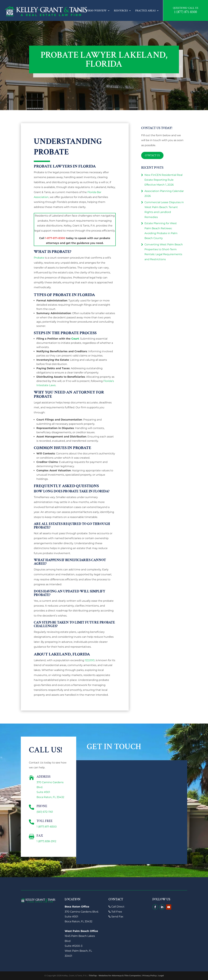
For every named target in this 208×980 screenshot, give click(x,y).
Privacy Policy (149, 976)
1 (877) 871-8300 (186, 12)
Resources (121, 11)
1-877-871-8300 (55, 238)
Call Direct (117, 907)
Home (79, 11)
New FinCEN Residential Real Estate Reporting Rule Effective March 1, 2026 (163, 180)
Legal (161, 976)
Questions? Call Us (186, 8)
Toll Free (115, 912)
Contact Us (153, 155)
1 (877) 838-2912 (46, 841)
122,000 (90, 660)
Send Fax (116, 917)
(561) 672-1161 (45, 812)
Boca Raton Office (77, 907)
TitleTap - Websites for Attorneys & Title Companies (115, 976)
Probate (39, 258)
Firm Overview (97, 11)
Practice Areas (145, 11)
